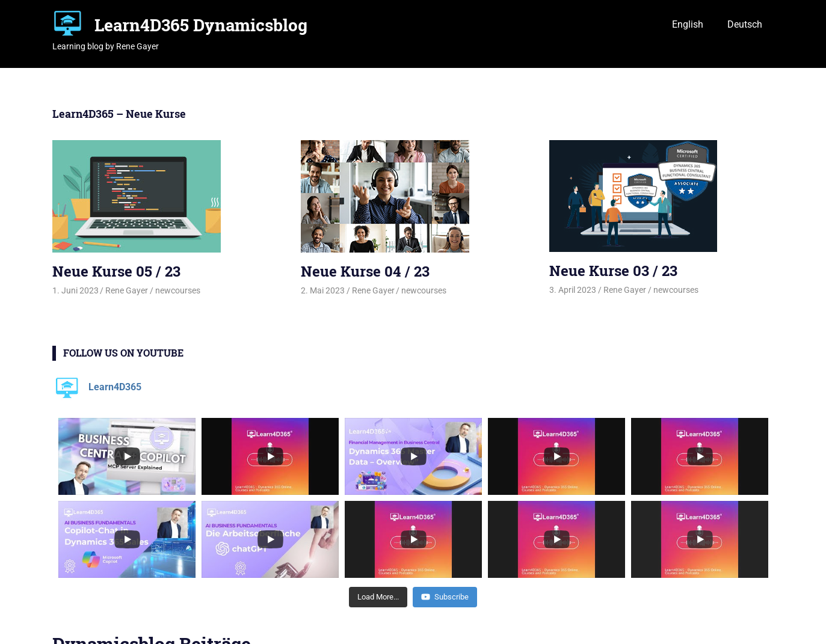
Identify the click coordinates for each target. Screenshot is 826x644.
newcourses (178, 290)
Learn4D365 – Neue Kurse (119, 114)
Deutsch (745, 24)
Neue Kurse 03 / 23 (613, 271)
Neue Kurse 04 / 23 (365, 271)
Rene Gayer (127, 290)
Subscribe (445, 597)
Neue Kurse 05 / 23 (116, 271)
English (688, 24)
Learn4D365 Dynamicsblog (201, 25)
